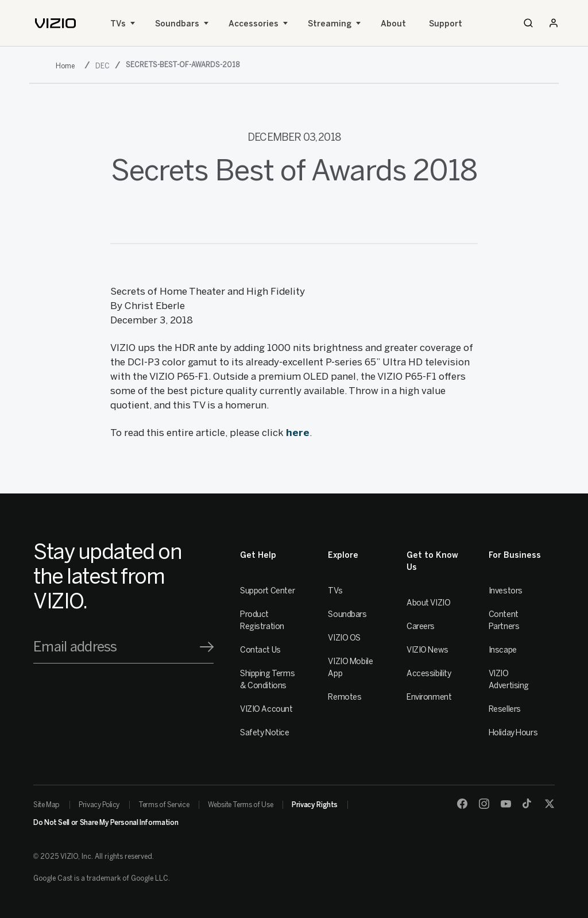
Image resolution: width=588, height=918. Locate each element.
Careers (421, 626)
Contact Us (260, 650)
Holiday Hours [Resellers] (513, 733)
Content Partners (504, 620)
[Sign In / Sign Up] (554, 23)
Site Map (47, 805)
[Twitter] (550, 804)
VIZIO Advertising (509, 680)
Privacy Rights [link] (315, 805)
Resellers (505, 709)
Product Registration (262, 620)
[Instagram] (484, 804)
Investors (506, 591)
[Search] (528, 23)
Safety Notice (265, 733)
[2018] (67, 66)
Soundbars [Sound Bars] (177, 24)
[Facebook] (462, 804)
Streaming (330, 24)
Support (446, 24)
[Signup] (207, 647)
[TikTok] (528, 804)
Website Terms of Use (240, 805)
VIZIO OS (344, 638)
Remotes (345, 697)
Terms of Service (164, 805)
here (298, 433)
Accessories (254, 24)
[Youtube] (506, 804)
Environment (429, 697)
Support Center (267, 591)
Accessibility (429, 674)
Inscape (503, 650)
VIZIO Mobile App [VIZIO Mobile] (350, 668)
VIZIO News (428, 650)
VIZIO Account (266, 709)
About (393, 24)
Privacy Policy (99, 805)
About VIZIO (428, 603)
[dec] (104, 66)
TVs (118, 24)
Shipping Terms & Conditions (267, 680)
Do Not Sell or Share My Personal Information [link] (106, 823)
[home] (55, 23)
